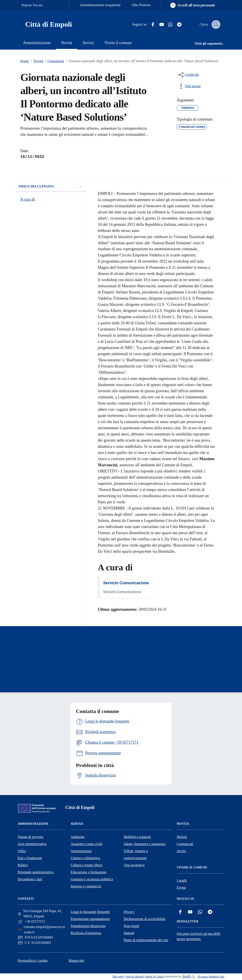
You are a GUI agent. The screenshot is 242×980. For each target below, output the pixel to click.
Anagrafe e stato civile (87, 844)
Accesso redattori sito (211, 977)
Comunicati (54, 61)
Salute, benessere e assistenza (145, 844)
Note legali (131, 926)
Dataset (129, 933)
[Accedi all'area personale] (193, 5)
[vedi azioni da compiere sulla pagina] (189, 86)
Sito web (118, 977)
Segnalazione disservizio (88, 926)
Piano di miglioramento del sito (146, 940)
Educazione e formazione (89, 872)
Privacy (129, 912)
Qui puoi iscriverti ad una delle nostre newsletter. (199, 936)
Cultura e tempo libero (87, 865)
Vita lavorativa (134, 865)
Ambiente (78, 837)
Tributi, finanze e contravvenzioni (136, 854)
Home (25, 61)
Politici (23, 865)
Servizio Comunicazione (126, 583)
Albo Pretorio (141, 5)
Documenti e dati (30, 879)
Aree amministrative (32, 844)
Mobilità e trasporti (137, 837)
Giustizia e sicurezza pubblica (92, 879)
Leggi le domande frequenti (90, 912)
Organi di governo (31, 837)
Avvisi (181, 851)
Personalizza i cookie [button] (33, 960)
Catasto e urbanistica (85, 858)
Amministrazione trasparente (100, 5)
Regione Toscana (32, 5)
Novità (36, 61)
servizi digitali (135, 977)
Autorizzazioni (81, 851)
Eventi (181, 888)
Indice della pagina (50, 187)
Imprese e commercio (86, 886)
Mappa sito (76, 960)
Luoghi (182, 880)
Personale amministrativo (36, 872)
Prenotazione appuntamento (90, 919)
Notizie (182, 837)
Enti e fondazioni (30, 858)
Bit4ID (187, 977)
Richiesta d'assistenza (86, 933)
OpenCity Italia (154, 977)
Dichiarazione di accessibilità (144, 919)
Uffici (22, 851)
